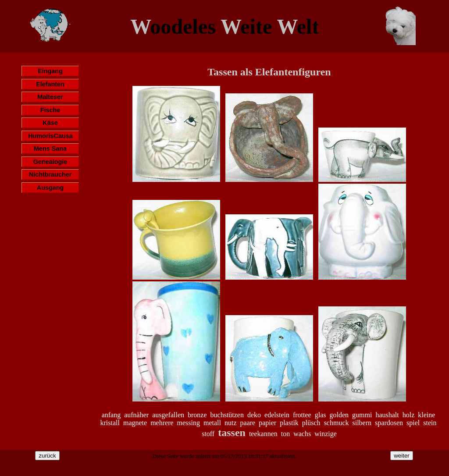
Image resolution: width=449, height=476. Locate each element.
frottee (302, 415)
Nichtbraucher (50, 174)
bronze (197, 415)
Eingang (50, 71)
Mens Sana (50, 149)
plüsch (311, 423)
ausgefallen (168, 415)
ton (285, 434)
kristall (110, 423)
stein (430, 423)
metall (212, 423)
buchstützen (227, 415)
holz (409, 415)
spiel (413, 423)
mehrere (162, 423)
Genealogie (50, 162)
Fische (50, 110)
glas (321, 415)
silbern (362, 423)
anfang (111, 415)
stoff (208, 434)
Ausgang (50, 188)
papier (267, 423)
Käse (50, 123)
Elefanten (50, 84)
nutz (231, 423)
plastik (289, 423)
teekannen (263, 434)
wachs (302, 434)
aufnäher (136, 415)
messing (189, 423)
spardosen (389, 423)
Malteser (50, 97)
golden (339, 415)
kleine (426, 415)
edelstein (277, 415)
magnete (135, 423)
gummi (362, 415)
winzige (326, 434)
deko (254, 415)
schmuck (337, 423)
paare (248, 423)
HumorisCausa (50, 136)
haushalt (387, 415)
